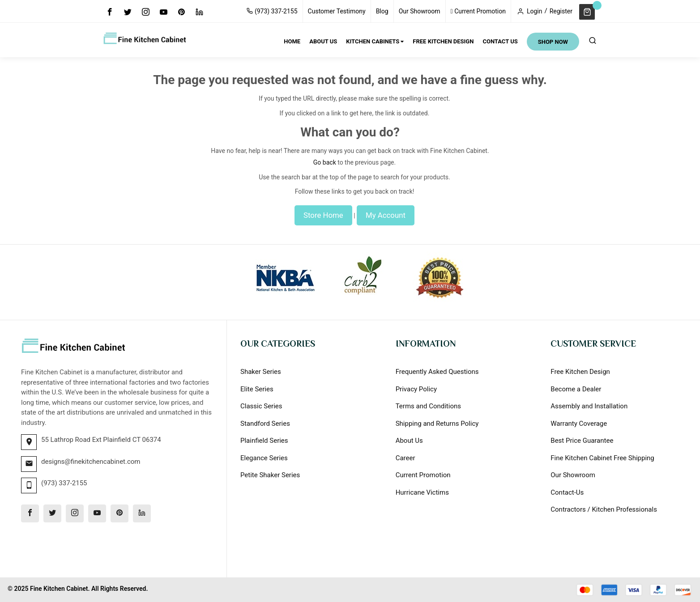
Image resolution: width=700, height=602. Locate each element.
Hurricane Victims (422, 492)
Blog (382, 11)
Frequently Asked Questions (437, 372)
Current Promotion (478, 11)
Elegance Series (264, 458)
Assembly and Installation (589, 406)
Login (535, 11)
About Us (409, 441)
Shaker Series (261, 372)
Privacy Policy (416, 389)
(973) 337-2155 (272, 11)
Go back (325, 162)
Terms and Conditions (428, 406)
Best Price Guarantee (582, 441)
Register (561, 11)
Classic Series (261, 406)
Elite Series (257, 389)
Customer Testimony (337, 11)
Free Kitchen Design (580, 372)
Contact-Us (567, 492)
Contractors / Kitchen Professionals (604, 509)
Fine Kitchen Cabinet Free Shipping (602, 458)
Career (405, 458)
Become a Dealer (576, 389)
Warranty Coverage (579, 424)
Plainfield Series (264, 441)
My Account (386, 215)
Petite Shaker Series (270, 475)
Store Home (323, 215)
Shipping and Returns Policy (437, 424)
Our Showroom (420, 11)
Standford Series (265, 424)
